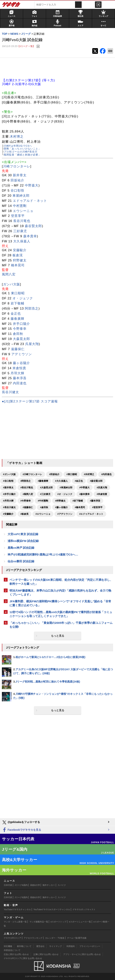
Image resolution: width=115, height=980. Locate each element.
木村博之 (17, 137)
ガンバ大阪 (12, 284)
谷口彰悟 (17, 191)
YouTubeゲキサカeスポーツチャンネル (52, 909)
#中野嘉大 (85, 488)
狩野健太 (20, 260)
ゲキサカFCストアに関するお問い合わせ (23, 958)
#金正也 (79, 481)
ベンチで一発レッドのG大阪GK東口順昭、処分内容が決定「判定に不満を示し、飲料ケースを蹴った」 (61, 582)
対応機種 (8, 946)
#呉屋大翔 (102, 488)
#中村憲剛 (43, 501)
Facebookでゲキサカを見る (22, 830)
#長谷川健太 (9, 507)
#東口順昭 (72, 474)
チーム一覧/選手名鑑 (77, 938)
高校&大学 (35, 885)
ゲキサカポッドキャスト (84, 909)
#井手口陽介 (9, 494)
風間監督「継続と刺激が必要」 (22, 155)
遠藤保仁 (18, 349)
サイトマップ (56, 946)
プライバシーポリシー (90, 946)
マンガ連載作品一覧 (39, 922)
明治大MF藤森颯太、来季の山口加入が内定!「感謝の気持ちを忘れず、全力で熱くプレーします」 (60, 592)
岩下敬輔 (17, 303)
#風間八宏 (28, 494)
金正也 (16, 314)
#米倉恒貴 (102, 494)
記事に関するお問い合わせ (46, 954)
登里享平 (18, 216)
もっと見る (58, 636)
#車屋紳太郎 (66, 488)
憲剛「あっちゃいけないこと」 (22, 149)
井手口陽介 (21, 324)
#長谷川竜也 (27, 488)
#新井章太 (8, 488)
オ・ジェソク (23, 298)
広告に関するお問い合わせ (16, 954)
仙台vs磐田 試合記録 (21, 561)
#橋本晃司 (80, 507)
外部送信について (12, 950)
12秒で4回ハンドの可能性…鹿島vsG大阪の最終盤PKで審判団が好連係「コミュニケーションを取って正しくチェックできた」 (61, 614)
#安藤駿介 (8, 514)
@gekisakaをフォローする (21, 822)
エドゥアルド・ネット (30, 201)
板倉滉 (18, 255)
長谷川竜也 (22, 221)
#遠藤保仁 (28, 507)
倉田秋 (18, 334)
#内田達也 (106, 474)
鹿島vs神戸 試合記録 (21, 548)
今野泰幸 (20, 329)
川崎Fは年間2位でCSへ (18, 146)
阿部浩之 (32, 309)
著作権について (24, 946)
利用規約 (71, 946)
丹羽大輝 (17, 373)
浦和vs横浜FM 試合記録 (23, 541)
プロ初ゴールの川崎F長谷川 (21, 152)
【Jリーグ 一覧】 (26, 46)
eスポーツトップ (58, 922)
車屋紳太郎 (21, 196)
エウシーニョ (23, 211)
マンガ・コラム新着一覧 (15, 922)
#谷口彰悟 (8, 481)
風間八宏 (9, 274)
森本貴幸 (30, 236)
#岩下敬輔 (78, 501)
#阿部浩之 (26, 481)
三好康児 (20, 231)
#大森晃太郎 (46, 488)
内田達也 (20, 383)
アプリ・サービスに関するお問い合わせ (82, 954)
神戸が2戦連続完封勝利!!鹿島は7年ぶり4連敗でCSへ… (43, 554)
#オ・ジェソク (65, 494)
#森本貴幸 (85, 494)
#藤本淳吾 (95, 501)
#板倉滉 (25, 514)
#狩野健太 (60, 501)
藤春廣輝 (17, 319)
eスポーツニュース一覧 (80, 922)
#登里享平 (97, 507)
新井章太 (20, 175)
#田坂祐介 (54, 474)
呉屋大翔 (32, 344)
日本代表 (8, 885)
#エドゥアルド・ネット (91, 514)
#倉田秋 (44, 507)
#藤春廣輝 (43, 481)
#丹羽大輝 (8, 501)
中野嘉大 (32, 185)
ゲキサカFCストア (13, 938)
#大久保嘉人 (61, 481)
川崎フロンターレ (17, 166)
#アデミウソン (65, 514)
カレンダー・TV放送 (55, 938)
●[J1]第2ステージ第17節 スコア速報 (30, 401)
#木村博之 (89, 474)
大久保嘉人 (22, 241)
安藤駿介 (20, 250)
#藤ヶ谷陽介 (61, 507)
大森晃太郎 (21, 339)
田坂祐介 (17, 180)
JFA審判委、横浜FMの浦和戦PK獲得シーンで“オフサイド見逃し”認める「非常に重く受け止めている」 (60, 603)
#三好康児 (45, 494)
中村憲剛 (20, 206)
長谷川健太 (10, 392)
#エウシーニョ (43, 514)
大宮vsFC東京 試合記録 (23, 534)
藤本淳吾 (20, 378)
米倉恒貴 (19, 368)
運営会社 (40, 946)
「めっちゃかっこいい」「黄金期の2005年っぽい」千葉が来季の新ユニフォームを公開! (61, 625)
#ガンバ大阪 (9, 474)
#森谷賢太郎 (96, 481)
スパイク (62, 885)
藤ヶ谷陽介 (21, 363)
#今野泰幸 (26, 501)
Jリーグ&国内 (21, 885)
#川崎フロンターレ (32, 474)
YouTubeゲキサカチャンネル (17, 909)
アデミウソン (22, 354)
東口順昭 (18, 293)
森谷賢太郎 (33, 226)
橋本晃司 (18, 265)
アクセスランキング (33, 938)
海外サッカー (49, 885)
